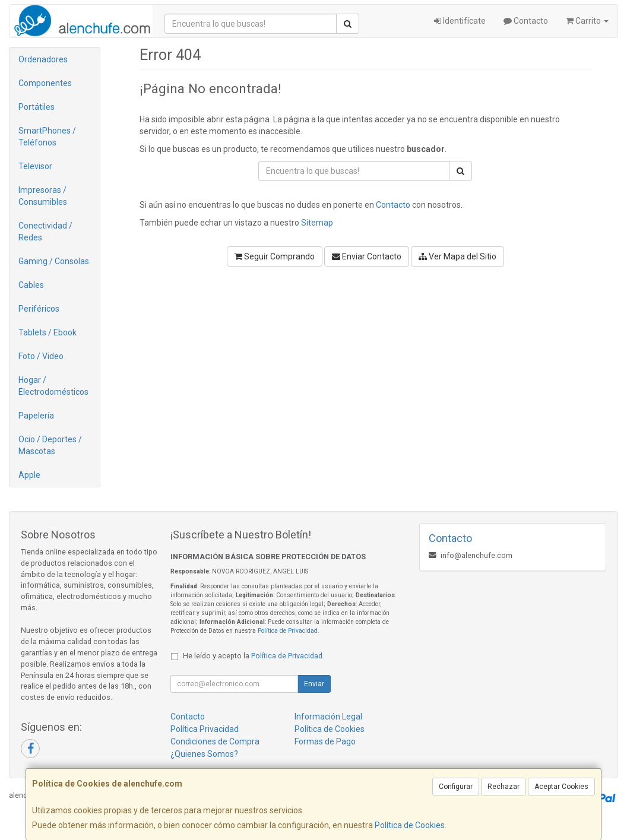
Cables (31, 285)
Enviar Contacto (367, 256)
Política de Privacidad (288, 631)
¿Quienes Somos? (204, 754)
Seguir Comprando (275, 256)
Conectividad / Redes (45, 232)
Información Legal (328, 717)
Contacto (526, 21)
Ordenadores (43, 59)
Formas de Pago (325, 741)
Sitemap (317, 223)
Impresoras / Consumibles (43, 196)
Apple (29, 475)
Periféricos (39, 309)
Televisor (35, 166)
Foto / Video (41, 356)
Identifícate (460, 21)
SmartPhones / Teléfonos (47, 137)
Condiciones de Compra (215, 741)
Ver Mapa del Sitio (457, 256)
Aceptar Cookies (561, 787)
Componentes (45, 83)
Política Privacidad (205, 729)
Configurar (456, 787)
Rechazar (503, 787)
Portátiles (37, 107)
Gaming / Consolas (54, 261)
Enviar (314, 684)
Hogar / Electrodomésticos (53, 386)
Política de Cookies (410, 825)
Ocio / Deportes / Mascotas (50, 445)
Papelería (36, 416)
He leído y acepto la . (254, 656)
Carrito (587, 21)
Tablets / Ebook (47, 332)
